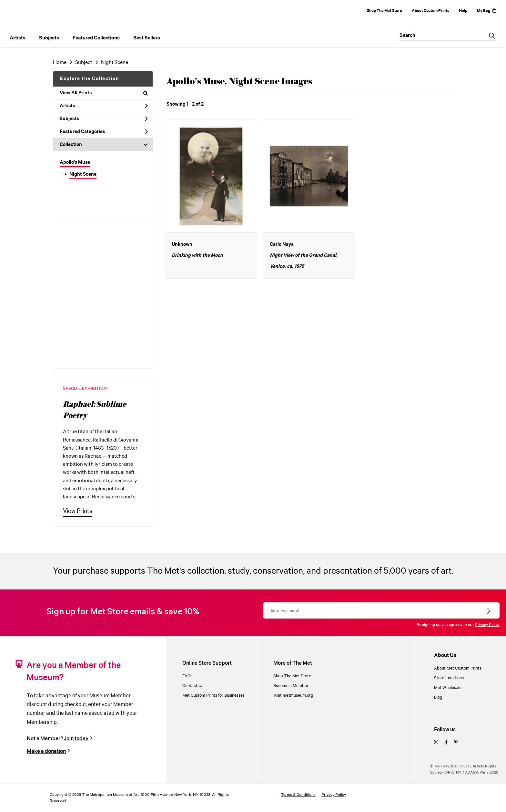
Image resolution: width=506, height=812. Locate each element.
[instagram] (436, 743)
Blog (438, 697)
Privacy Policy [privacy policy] (334, 795)
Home (60, 62)
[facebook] (446, 743)
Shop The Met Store (385, 11)
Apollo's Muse (75, 162)
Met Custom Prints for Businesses (213, 695)
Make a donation (46, 751)
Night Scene (83, 174)
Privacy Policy (487, 625)
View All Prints (104, 93)
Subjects (104, 119)
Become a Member (291, 686)
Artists (104, 106)
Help (463, 11)
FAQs (187, 676)
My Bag (487, 11)
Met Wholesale (448, 688)
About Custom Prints (430, 11)
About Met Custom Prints (458, 668)
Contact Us (193, 686)
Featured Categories (104, 132)
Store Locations (449, 678)
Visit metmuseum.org (293, 695)
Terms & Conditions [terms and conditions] (298, 795)
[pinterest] (456, 743)
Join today (76, 739)
